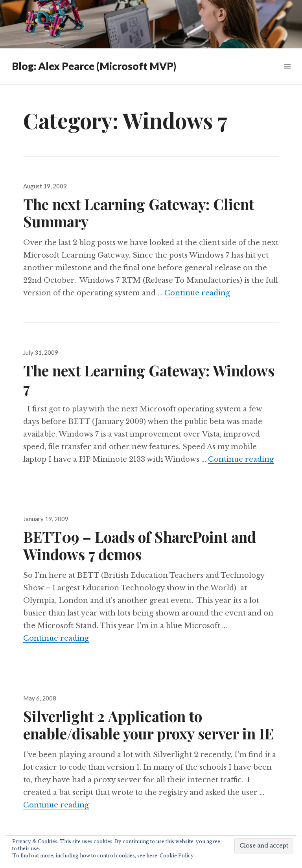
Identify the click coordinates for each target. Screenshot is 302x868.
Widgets (287, 75)
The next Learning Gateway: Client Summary (139, 213)
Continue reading (197, 293)
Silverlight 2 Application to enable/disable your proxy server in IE (148, 725)
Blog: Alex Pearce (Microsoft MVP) (94, 66)
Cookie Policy (177, 856)
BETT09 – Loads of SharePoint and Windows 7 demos (140, 545)
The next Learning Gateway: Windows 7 (149, 379)
